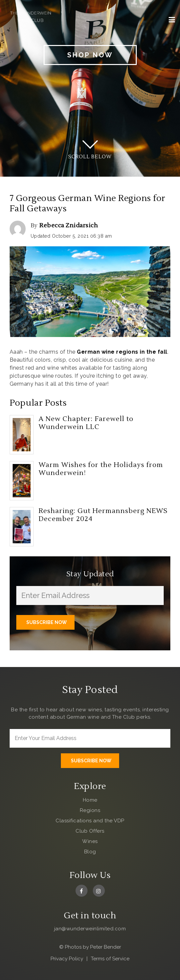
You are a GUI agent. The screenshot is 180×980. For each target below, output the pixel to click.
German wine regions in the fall (122, 352)
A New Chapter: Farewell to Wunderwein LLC (86, 423)
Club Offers (90, 831)
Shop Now (90, 55)
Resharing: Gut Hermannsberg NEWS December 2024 (103, 515)
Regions (90, 810)
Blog (90, 852)
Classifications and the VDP (90, 821)
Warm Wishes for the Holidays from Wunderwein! (101, 469)
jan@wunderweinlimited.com (90, 929)
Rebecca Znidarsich (69, 225)
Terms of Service (110, 959)
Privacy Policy (67, 959)
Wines (90, 841)
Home (90, 800)
